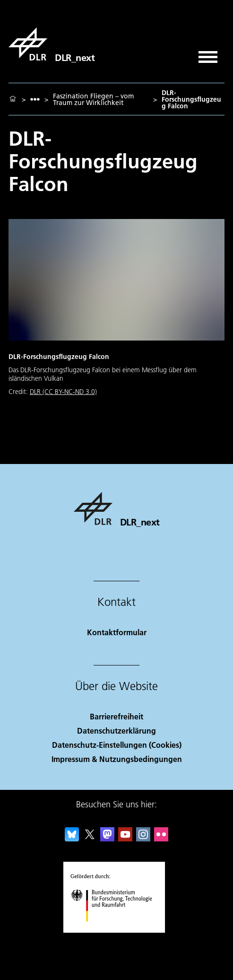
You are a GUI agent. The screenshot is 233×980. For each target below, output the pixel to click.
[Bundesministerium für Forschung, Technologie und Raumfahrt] (116, 930)
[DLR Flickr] (161, 838)
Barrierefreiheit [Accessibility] (116, 716)
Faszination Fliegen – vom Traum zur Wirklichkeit (93, 99)
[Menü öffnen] (208, 54)
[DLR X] (90, 838)
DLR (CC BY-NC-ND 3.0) (63, 392)
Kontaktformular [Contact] (117, 632)
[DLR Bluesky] (72, 838)
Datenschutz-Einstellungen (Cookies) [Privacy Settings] (117, 745)
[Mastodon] (107, 838)
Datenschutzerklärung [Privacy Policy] (116, 731)
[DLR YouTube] (125, 838)
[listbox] (35, 99)
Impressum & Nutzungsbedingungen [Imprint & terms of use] (117, 759)
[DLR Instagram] (143, 838)
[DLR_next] (52, 44)
